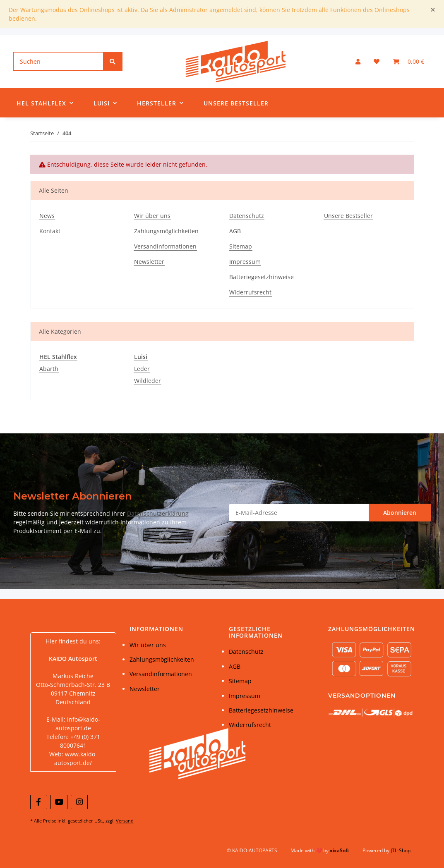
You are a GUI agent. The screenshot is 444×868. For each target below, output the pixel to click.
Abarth (49, 369)
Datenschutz (247, 216)
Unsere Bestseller (236, 103)
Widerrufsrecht (250, 292)
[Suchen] (59, 61)
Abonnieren (400, 513)
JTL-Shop (401, 850)
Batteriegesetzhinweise (262, 277)
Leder (142, 369)
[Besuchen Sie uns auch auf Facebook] (39, 802)
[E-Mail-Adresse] (299, 513)
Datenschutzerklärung (158, 513)
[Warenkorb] (408, 61)
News (47, 216)
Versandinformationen (165, 246)
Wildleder (148, 381)
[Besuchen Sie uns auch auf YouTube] (59, 802)
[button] (358, 61)
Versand (125, 821)
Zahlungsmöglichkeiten (166, 231)
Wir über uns (152, 216)
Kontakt (50, 231)
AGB (235, 231)
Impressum (245, 262)
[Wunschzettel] (377, 61)
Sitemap (241, 246)
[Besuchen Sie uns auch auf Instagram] (79, 802)
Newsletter (149, 262)
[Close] (433, 10)
